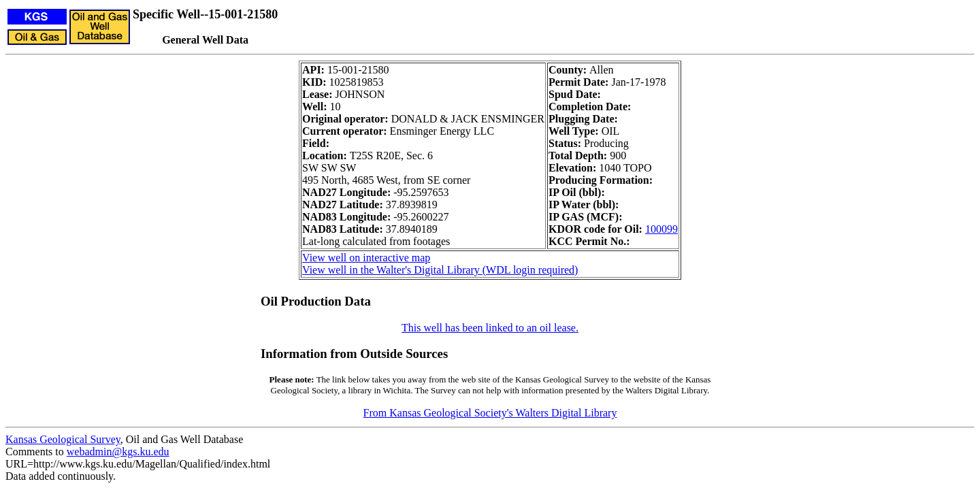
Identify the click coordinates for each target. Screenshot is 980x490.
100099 (661, 229)
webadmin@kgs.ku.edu (118, 452)
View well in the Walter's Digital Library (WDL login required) (440, 270)
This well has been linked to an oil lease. (490, 328)
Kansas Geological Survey (63, 439)
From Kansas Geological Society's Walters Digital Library (490, 413)
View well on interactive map (366, 258)
